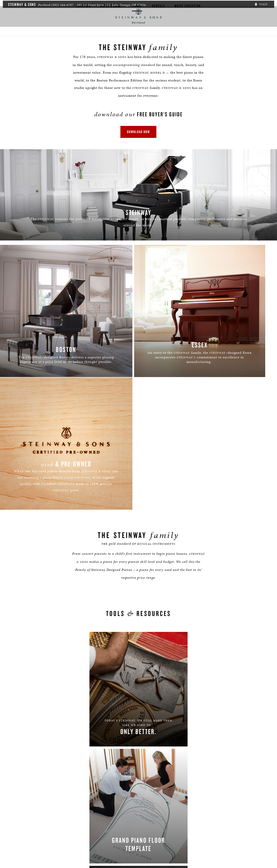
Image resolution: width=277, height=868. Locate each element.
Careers (34, 842)
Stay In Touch (174, 817)
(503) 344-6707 (61, 4)
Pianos (137, 36)
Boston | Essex (54, 842)
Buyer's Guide (111, 36)
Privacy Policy (78, 842)
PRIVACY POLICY (192, 723)
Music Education (188, 36)
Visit (262, 4)
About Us (17, 842)
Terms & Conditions (107, 842)
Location (83, 36)
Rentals (158, 36)
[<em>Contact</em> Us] (113, 820)
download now (139, 135)
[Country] (173, 675)
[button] (93, 820)
